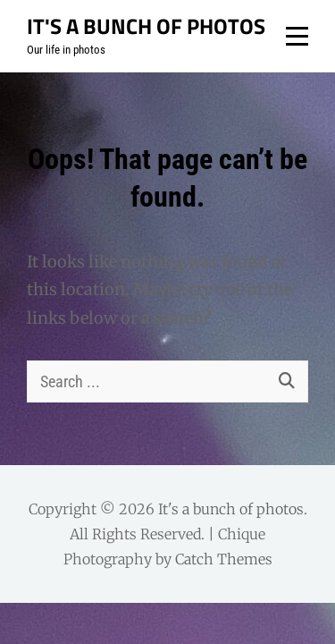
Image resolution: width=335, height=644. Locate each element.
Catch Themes (224, 559)
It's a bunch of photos (146, 26)
